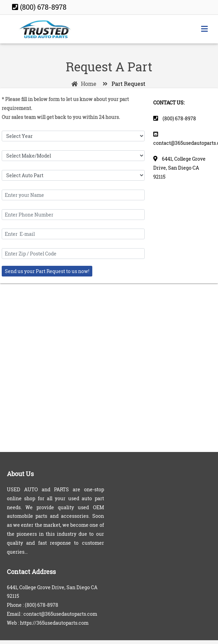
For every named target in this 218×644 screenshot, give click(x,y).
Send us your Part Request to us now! (47, 271)
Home (83, 84)
